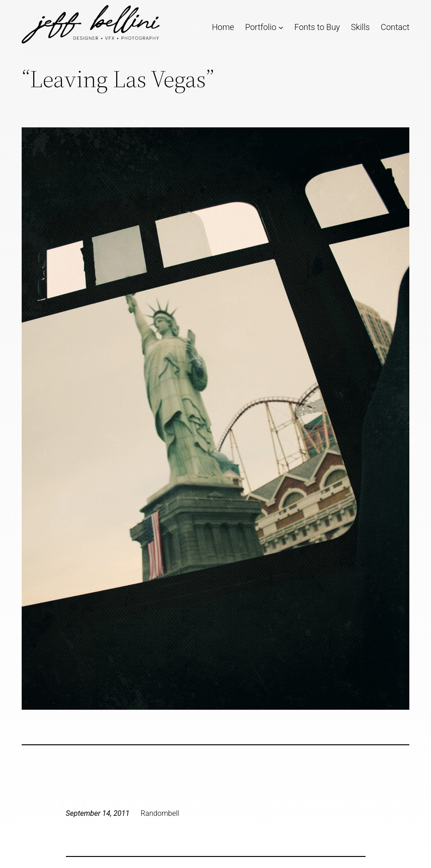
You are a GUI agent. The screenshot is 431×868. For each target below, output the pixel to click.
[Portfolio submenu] (281, 27)
